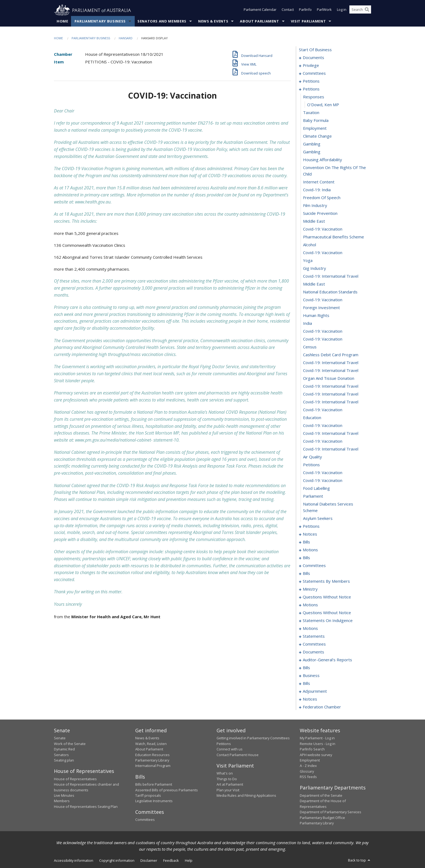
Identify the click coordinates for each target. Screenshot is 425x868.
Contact (288, 10)
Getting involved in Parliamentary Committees (253, 738)
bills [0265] (306, 558)
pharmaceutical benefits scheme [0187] (334, 237)
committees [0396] (314, 644)
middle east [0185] (314, 221)
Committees (145, 820)
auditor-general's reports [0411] (327, 660)
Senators (61, 755)
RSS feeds (308, 777)
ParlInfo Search (312, 749)
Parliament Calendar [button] (260, 10)
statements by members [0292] (326, 581)
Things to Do (227, 779)
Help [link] (189, 861)
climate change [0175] (317, 136)
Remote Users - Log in (318, 744)
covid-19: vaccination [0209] (323, 410)
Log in (342, 10)
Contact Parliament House (238, 755)
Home (62, 21)
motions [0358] (310, 605)
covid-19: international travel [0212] (331, 433)
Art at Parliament (230, 785)
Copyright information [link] (117, 861)
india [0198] (308, 323)
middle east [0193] (314, 284)
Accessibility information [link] (74, 861)
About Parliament (259, 21)
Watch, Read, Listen (151, 744)
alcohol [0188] (310, 245)
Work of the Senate (70, 744)
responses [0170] (314, 97)
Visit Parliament (308, 21)
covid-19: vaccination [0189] (323, 253)
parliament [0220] (313, 496)
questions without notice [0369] (327, 613)
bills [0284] (306, 574)
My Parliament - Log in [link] (317, 738)
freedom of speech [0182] (322, 198)
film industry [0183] (315, 206)
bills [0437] (306, 684)
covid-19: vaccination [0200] (323, 339)
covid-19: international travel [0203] (331, 363)
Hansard (126, 38)
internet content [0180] (319, 182)
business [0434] (311, 676)
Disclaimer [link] (149, 861)
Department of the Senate (321, 796)
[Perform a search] (367, 10)
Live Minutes (64, 796)
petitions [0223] (311, 526)
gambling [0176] (312, 144)
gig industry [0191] (315, 268)
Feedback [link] (171, 861)
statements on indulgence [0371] (328, 621)
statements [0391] (314, 636)
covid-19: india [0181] (317, 190)
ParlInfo (305, 10)
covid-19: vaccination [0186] (323, 229)
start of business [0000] (315, 50)
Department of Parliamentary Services (331, 812)
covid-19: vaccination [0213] (323, 441)
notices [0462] (310, 699)
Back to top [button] (360, 860)
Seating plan (64, 760)
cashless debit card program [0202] (331, 355)
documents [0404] (313, 652)
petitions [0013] (311, 81)
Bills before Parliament (154, 785)
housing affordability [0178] (323, 160)
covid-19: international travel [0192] (331, 276)
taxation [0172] (311, 113)
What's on (225, 773)
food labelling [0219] (316, 488)
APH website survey (316, 755)
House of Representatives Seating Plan (86, 807)
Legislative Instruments (154, 801)
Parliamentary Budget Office (322, 818)
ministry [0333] (310, 589)
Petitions (224, 744)
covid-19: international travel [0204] (331, 371)
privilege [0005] (311, 66)
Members (62, 801)
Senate (60, 738)
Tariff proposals (148, 796)
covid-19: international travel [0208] (331, 402)
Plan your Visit (228, 790)
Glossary (307, 771)
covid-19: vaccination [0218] (323, 481)
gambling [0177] (312, 152)
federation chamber (322, 707)
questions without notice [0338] (327, 597)
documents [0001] (313, 58)
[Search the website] (360, 10)
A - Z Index (308, 766)
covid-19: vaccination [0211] (323, 426)
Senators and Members (162, 21)
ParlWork (324, 10)
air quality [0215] (313, 457)
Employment (310, 760)
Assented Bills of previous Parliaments (167, 790)
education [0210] (312, 418)
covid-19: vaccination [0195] (323, 300)
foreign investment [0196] (321, 308)
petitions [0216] (311, 465)
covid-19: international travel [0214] (331, 449)
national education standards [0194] (330, 292)
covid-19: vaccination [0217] (323, 473)
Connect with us (230, 749)
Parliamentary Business (100, 21)
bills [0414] (306, 668)
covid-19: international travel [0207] (331, 394)
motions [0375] (310, 629)
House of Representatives (75, 779)
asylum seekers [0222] (318, 519)
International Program (153, 766)
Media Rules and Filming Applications (246, 796)
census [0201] (310, 347)
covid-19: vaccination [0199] (323, 331)
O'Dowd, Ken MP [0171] (323, 105)
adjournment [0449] (315, 691)
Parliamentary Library (152, 760)
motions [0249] (310, 550)
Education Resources (152, 755)
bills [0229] (306, 542)
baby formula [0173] (316, 121)
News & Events (213, 21)
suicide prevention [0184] (320, 213)
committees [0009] (314, 73)
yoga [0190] (308, 261)
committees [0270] (314, 566)
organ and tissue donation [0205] (329, 378)
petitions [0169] (311, 89)
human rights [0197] (316, 316)
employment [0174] (315, 128)
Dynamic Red (64, 749)
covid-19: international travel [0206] (331, 386)
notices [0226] (310, 534)
